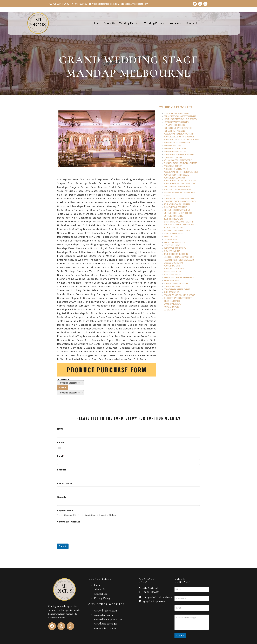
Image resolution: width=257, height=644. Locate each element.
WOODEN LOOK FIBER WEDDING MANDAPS (177, 113)
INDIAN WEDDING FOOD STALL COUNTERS (177, 204)
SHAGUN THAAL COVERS (172, 301)
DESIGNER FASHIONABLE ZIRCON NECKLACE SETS (179, 222)
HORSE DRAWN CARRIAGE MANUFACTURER (178, 189)
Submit (63, 546)
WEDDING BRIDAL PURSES (172, 266)
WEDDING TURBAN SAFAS (172, 286)
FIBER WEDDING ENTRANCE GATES (174, 131)
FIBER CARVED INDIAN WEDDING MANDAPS (177, 186)
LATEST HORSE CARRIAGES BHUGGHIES (176, 122)
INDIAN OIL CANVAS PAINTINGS (174, 228)
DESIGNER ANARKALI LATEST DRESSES (175, 207)
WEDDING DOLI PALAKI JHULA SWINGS (176, 169)
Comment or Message (69, 522)
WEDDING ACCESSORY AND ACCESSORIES (177, 283)
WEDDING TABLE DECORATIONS (173, 157)
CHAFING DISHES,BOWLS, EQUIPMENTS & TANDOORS (180, 163)
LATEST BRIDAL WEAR (170, 239)
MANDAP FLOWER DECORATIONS (174, 233)
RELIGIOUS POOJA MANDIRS (173, 272)
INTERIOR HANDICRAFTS (171, 280)
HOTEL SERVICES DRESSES (172, 245)
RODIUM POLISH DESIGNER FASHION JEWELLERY (179, 225)
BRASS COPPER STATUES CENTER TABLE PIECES (178, 298)
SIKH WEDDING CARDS (171, 236)
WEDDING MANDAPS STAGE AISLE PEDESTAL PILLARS (180, 181)
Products (175, 23)
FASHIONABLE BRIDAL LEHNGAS (174, 216)
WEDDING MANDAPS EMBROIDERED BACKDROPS (179, 154)
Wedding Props (154, 23)
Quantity (62, 497)
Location (62, 470)
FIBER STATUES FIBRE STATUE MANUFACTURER (178, 128)
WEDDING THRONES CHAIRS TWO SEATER (177, 175)
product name (70, 387)
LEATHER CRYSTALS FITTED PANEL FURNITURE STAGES (180, 119)
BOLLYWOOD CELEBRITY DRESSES (174, 242)
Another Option (109, 515)
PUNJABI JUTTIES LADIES (171, 307)
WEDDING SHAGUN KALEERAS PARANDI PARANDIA (179, 295)
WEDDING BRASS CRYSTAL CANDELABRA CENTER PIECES (181, 140)
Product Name (65, 483)
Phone (61, 442)
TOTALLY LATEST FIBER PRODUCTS (174, 125)
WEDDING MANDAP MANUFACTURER (175, 151)
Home (96, 23)
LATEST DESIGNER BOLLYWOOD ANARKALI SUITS (179, 257)
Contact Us (193, 23)
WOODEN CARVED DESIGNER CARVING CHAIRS (179, 134)
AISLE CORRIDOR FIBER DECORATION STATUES (178, 160)
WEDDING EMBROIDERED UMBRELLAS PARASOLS (179, 198)
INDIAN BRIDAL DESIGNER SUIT (173, 219)
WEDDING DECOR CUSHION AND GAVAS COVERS (179, 137)
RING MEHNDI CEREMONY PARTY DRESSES (177, 230)
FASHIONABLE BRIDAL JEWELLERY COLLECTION (178, 213)
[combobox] (60, 448)
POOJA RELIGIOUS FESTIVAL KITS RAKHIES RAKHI (179, 277)
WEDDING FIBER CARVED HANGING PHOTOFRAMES (180, 201)
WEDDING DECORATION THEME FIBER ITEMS (177, 142)
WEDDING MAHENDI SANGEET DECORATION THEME (179, 184)
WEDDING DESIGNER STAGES (173, 145)
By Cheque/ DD (69, 515)
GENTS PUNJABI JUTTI (170, 310)
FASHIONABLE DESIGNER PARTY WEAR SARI (177, 210)
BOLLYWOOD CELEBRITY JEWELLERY (175, 248)
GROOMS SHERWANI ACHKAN (173, 263)
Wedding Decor (130, 23)
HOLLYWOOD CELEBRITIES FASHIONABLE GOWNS (179, 260)
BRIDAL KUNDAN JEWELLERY (173, 274)
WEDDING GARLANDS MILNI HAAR (174, 269)
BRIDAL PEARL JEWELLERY (172, 251)
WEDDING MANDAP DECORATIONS (174, 178)
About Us (109, 23)
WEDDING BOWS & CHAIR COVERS (175, 148)
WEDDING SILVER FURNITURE (173, 166)
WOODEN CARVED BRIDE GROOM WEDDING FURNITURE (181, 172)
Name (61, 429)
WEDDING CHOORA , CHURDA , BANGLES (177, 289)
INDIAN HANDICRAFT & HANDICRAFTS (176, 254)
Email (61, 456)
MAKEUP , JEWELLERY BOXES (173, 304)
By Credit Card (89, 515)
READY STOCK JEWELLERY (172, 292)
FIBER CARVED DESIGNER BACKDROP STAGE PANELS (180, 116)
